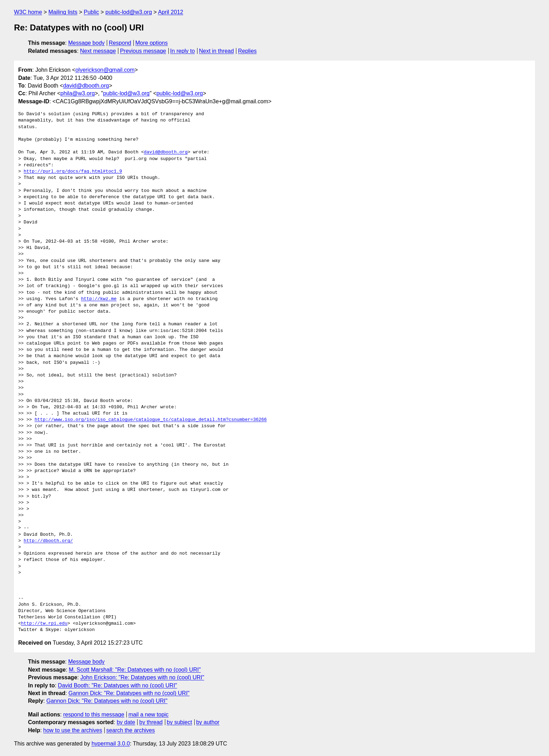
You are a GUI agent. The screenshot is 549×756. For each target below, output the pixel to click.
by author (208, 722)
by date (126, 722)
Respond (120, 43)
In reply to (182, 51)
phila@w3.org (78, 93)
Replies (247, 51)
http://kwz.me (99, 299)
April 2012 (171, 12)
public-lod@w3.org (129, 12)
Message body (86, 43)
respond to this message (93, 715)
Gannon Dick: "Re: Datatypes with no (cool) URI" (129, 693)
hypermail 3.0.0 (110, 744)
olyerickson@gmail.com (105, 70)
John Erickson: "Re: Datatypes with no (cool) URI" (142, 677)
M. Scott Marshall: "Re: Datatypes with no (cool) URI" (135, 670)
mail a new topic (149, 715)
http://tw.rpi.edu (44, 624)
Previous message (143, 51)
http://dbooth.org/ (48, 541)
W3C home (28, 12)
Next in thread (216, 51)
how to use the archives (73, 730)
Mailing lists (63, 12)
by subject (179, 722)
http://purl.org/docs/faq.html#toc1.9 (73, 172)
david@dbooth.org (86, 86)
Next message (98, 51)
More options (152, 43)
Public (91, 12)
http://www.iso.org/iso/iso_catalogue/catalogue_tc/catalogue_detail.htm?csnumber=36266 (151, 420)
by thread (151, 722)
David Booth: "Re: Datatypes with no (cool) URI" (117, 685)
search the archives (131, 730)
